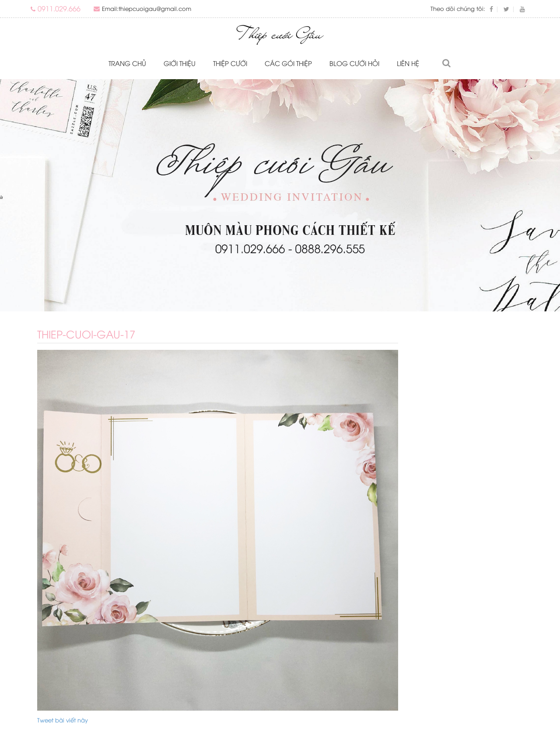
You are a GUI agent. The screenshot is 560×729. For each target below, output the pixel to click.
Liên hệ (408, 63)
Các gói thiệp (288, 63)
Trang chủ (127, 63)
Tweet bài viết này (63, 720)
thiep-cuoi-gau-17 (86, 334)
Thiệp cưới (230, 63)
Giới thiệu (180, 63)
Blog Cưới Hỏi (354, 63)
